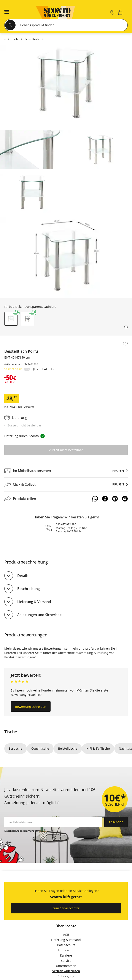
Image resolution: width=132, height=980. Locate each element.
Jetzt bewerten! (44, 369)
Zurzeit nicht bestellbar (66, 450)
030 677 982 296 (66, 524)
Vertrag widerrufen (66, 971)
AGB (66, 935)
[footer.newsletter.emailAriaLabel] (53, 822)
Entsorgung (66, 976)
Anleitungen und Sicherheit (39, 615)
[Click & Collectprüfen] (66, 484)
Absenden (116, 822)
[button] (5, 12)
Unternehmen (66, 966)
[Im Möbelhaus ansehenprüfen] (66, 471)
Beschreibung (29, 589)
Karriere (66, 955)
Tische (11, 732)
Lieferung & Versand (34, 602)
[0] (121, 12)
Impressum (66, 950)
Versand (29, 407)
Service (66, 961)
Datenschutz (66, 945)
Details (23, 576)
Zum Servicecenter (66, 908)
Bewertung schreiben (31, 707)
